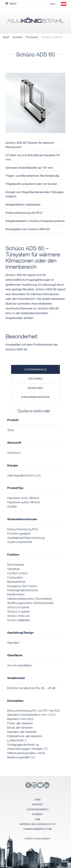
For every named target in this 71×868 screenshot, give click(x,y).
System (18, 37)
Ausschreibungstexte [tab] (35, 397)
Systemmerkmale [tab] (35, 369)
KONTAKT (37, 804)
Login (52, 4)
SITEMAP (38, 814)
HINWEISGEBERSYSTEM (38, 829)
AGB (38, 819)
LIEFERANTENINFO (38, 809)
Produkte (32, 37)
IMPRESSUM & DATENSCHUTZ (38, 824)
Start (6, 37)
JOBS (38, 800)
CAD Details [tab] (35, 379)
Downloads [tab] (35, 388)
